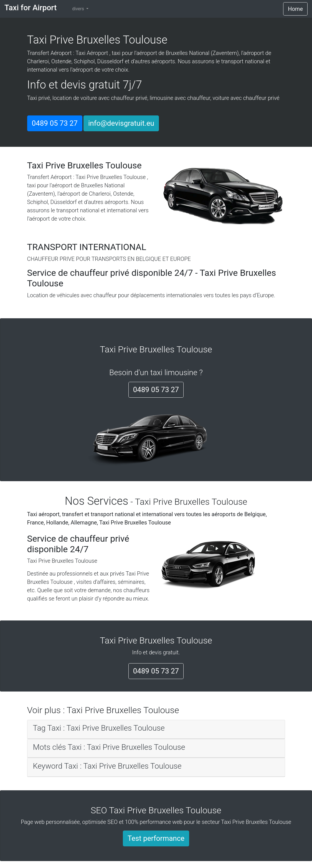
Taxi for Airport (31, 8)
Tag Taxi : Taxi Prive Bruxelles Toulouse (99, 728)
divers (79, 9)
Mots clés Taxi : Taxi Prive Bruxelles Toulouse (109, 747)
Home (295, 9)
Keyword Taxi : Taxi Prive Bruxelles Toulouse (107, 766)
